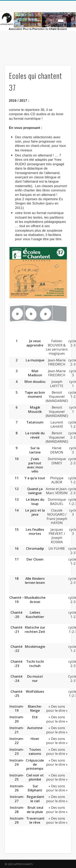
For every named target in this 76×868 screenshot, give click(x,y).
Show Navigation (61, 37)
